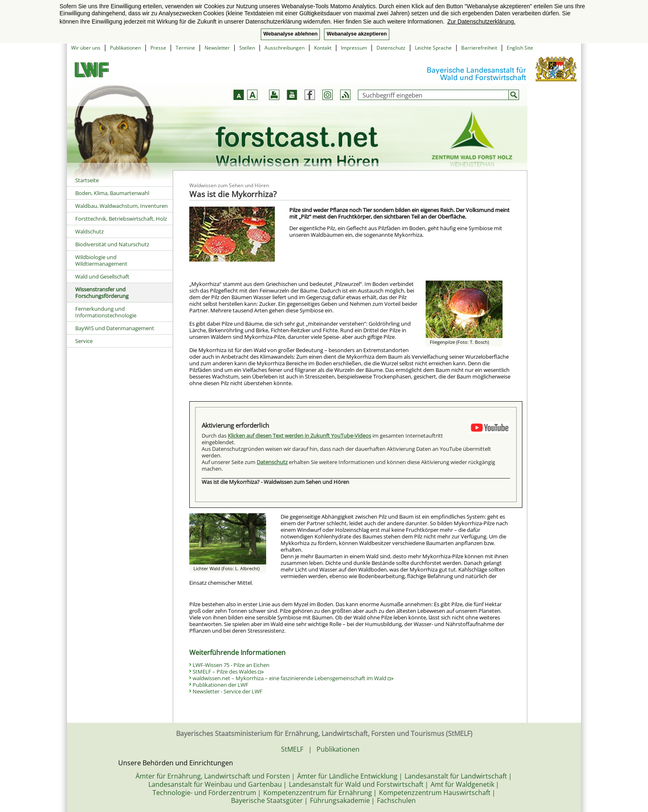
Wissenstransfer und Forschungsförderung (102, 293)
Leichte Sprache (433, 48)
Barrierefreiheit (479, 48)
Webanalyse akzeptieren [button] (356, 34)
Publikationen (125, 48)
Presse (158, 48)
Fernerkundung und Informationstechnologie (106, 312)
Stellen (247, 48)
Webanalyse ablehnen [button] (290, 34)
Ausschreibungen (285, 48)
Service (84, 341)
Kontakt (323, 48)
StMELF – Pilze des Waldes (228, 672)
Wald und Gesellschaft (102, 276)
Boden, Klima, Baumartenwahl (112, 193)
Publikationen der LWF (220, 685)
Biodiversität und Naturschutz (112, 244)
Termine (185, 48)
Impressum (354, 48)
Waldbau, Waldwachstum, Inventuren (121, 206)
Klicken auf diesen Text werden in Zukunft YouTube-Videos (299, 436)
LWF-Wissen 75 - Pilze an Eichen (231, 665)
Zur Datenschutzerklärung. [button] (481, 21)
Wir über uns (86, 48)
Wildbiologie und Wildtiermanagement (101, 260)
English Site (520, 48)
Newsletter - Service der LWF (228, 691)
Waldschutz (89, 231)
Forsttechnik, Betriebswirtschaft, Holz (121, 219)
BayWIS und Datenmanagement (115, 328)
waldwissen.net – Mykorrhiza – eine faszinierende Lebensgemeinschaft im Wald (293, 678)
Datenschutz (391, 48)
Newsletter (217, 48)
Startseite (87, 180)
